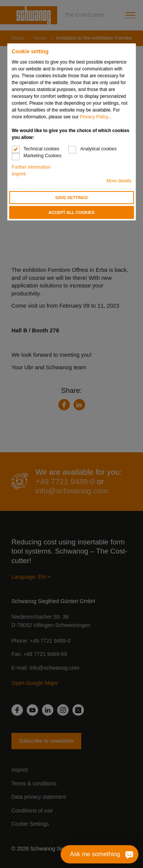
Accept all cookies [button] (71, 212)
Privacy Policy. (95, 117)
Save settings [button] (72, 198)
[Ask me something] (100, 854)
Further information (31, 167)
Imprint (19, 174)
